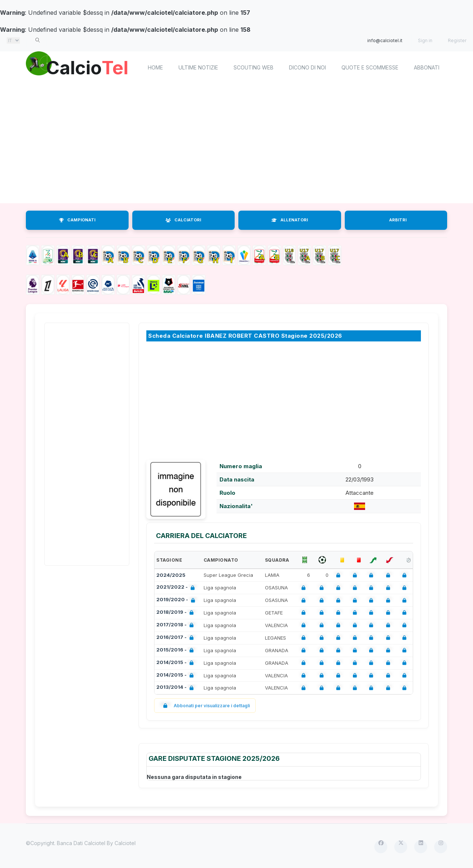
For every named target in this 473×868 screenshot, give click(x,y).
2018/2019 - (176, 613)
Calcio (88, 67)
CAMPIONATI (77, 220)
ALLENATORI (290, 220)
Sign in (425, 40)
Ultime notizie (198, 67)
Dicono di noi (307, 67)
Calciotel (125, 843)
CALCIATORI (183, 220)
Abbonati (427, 67)
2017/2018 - (176, 625)
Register (457, 40)
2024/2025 (171, 575)
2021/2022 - (177, 588)
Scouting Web (253, 67)
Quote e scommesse (370, 67)
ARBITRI (398, 220)
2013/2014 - (176, 688)
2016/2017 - (176, 638)
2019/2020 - (177, 600)
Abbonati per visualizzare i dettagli (205, 706)
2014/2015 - (176, 663)
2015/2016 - (176, 651)
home (155, 67)
